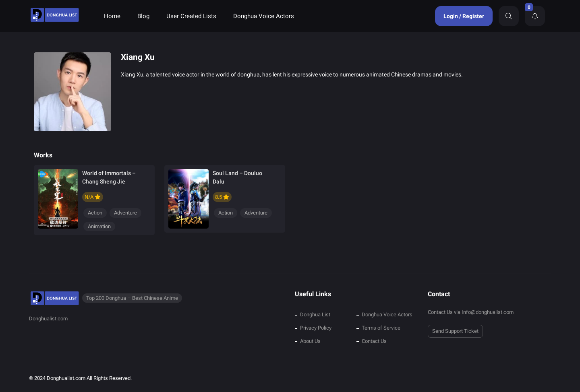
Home (112, 16)
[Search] (509, 16)
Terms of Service (381, 328)
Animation (99, 226)
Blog (143, 16)
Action (95, 213)
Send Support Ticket (455, 331)
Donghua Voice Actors (264, 16)
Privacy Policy (316, 328)
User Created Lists (191, 16)
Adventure (125, 213)
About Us (310, 341)
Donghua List (315, 315)
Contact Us (374, 341)
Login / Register (464, 16)
